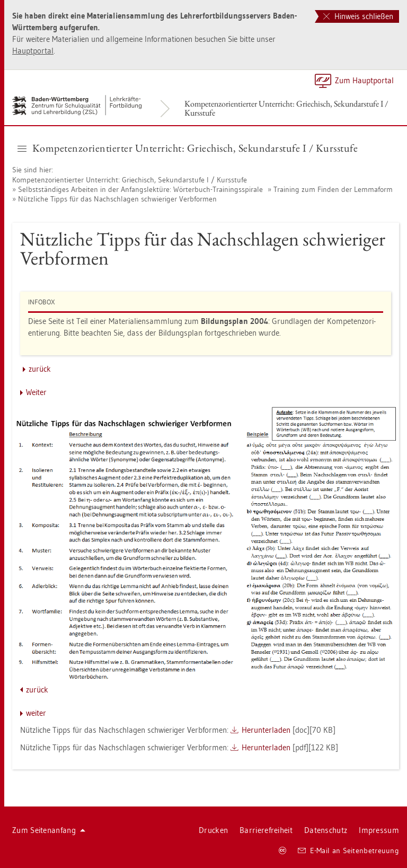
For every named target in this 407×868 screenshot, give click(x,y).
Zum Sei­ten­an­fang (49, 830)
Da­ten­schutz (326, 830)
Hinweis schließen (358, 16)
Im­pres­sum (379, 830)
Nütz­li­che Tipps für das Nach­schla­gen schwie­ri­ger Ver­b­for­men (117, 199)
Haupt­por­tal (33, 51)
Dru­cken (213, 830)
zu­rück (40, 369)
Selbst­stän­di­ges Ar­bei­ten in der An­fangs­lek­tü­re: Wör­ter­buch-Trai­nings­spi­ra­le (140, 189)
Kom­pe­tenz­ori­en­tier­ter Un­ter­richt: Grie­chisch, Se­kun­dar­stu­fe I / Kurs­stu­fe (286, 108)
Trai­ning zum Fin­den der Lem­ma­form (333, 189)
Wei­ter (36, 392)
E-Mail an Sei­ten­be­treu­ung (348, 851)
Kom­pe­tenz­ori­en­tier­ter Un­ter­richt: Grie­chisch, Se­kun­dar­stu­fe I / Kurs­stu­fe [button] (188, 148)
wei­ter (36, 713)
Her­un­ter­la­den (266, 730)
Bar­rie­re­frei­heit (266, 830)
